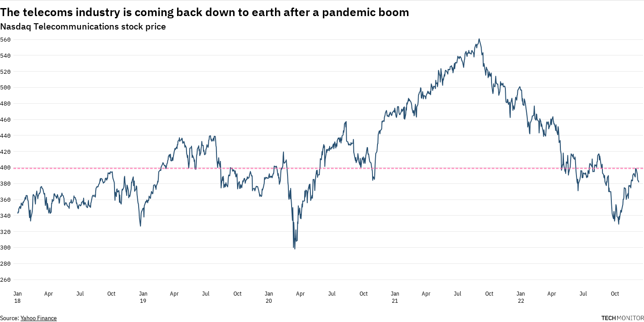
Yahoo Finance (39, 318)
